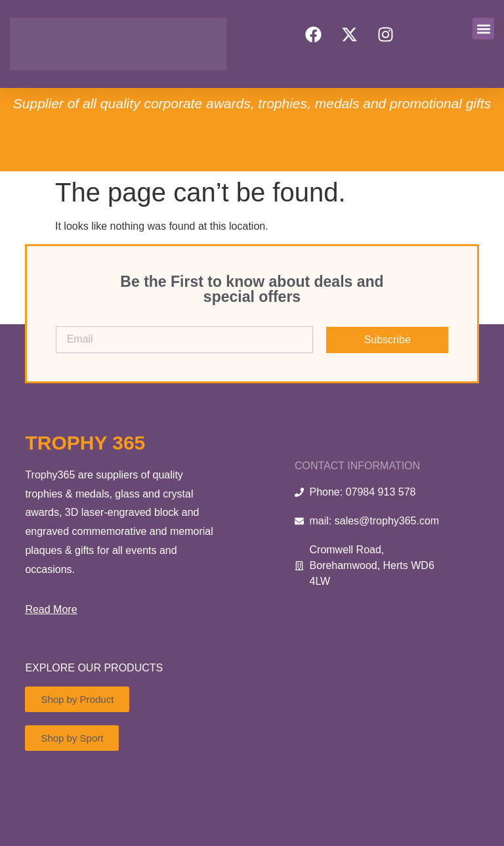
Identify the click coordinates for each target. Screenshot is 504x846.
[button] (483, 29)
